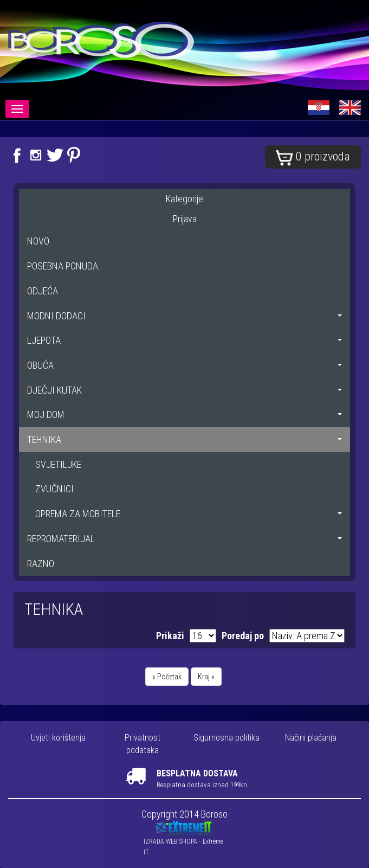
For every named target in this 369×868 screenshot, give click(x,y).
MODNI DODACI (184, 316)
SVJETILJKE (58, 464)
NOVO (38, 241)
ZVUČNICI (54, 489)
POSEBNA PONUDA (63, 266)
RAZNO (41, 564)
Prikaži (170, 636)
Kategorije (184, 199)
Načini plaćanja (311, 738)
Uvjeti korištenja (58, 738)
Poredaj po (243, 636)
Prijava (185, 219)
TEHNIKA (184, 439)
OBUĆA (184, 365)
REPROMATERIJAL (184, 539)
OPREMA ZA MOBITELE (189, 514)
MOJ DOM (184, 414)
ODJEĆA (43, 291)
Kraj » (206, 677)
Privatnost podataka (143, 744)
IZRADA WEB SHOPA (170, 841)
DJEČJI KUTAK (184, 390)
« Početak (167, 677)
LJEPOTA (184, 340)
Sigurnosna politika (226, 738)
